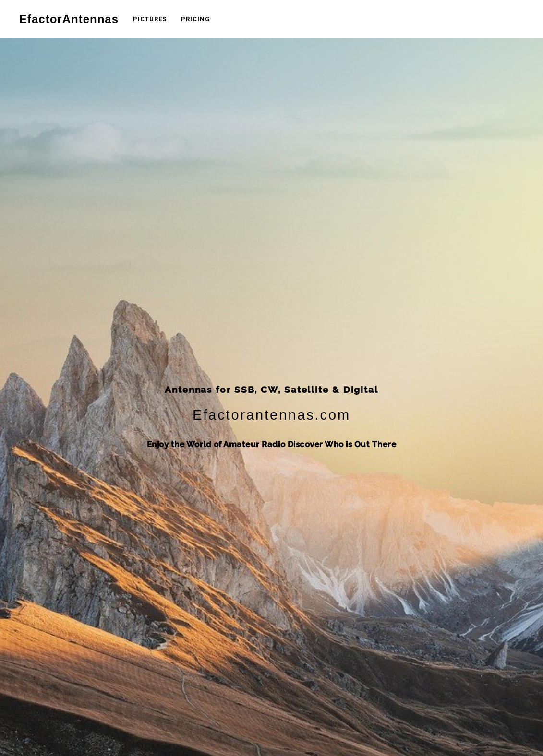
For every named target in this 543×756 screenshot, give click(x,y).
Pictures (150, 19)
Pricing (196, 19)
